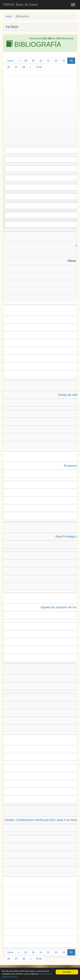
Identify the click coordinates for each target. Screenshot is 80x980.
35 (71, 61)
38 (24, 67)
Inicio (9, 16)
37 (16, 67)
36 (9, 67)
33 (56, 61)
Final (39, 67)
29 (26, 61)
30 (33, 61)
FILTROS (12, 27)
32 (48, 61)
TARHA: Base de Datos (20, 5)
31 (41, 61)
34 (64, 61)
